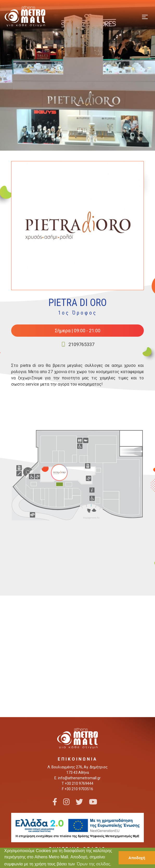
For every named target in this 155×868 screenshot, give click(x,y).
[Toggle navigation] (145, 16)
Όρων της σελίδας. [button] (94, 864)
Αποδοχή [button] (137, 858)
